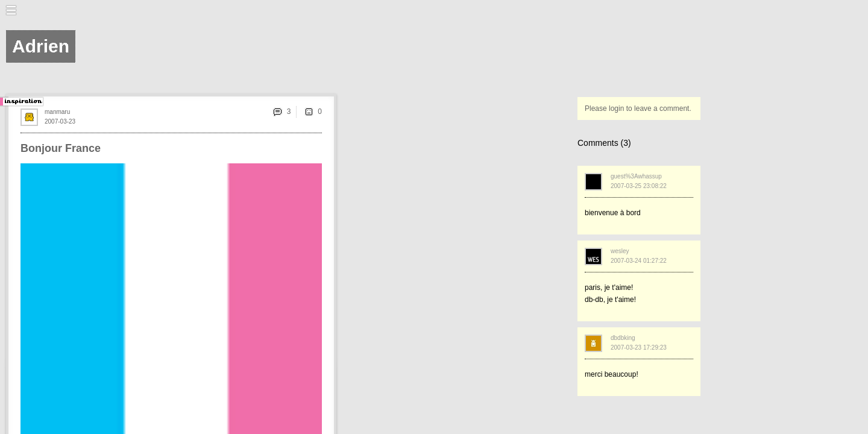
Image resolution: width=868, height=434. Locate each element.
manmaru (57, 112)
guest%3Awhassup (636, 176)
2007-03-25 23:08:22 (639, 186)
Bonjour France (61, 148)
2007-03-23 (60, 121)
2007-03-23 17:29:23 (639, 348)
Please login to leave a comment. (638, 108)
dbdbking (623, 338)
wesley (620, 251)
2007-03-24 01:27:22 (639, 261)
